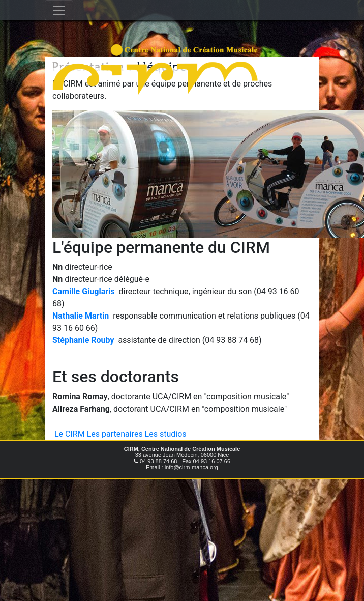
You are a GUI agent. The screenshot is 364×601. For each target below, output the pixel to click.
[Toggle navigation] (59, 10)
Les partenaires (115, 434)
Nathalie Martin (81, 316)
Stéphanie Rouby (83, 340)
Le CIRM (70, 434)
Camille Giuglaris (84, 291)
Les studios (166, 434)
